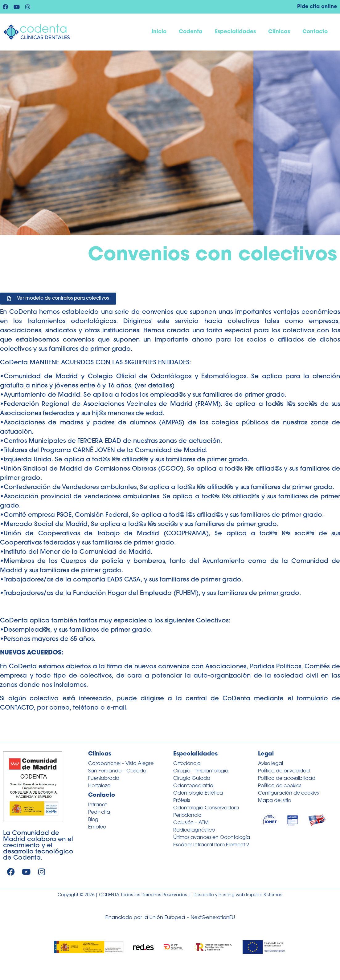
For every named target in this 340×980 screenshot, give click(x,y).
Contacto (315, 32)
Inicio (159, 32)
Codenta (191, 32)
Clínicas (279, 32)
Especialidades (235, 32)
